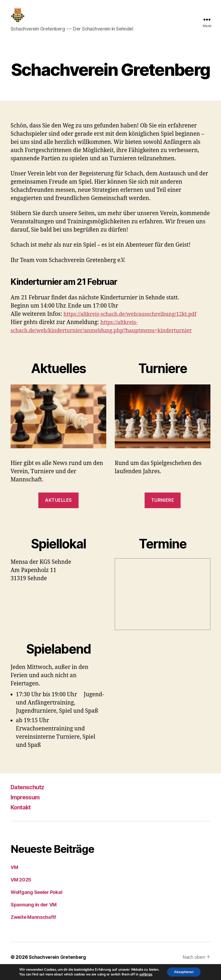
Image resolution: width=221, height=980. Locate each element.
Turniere (163, 508)
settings (144, 974)
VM (14, 875)
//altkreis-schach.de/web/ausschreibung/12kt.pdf (142, 322)
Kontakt (22, 815)
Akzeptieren (184, 972)
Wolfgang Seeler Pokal (36, 900)
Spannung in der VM (34, 913)
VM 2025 (21, 888)
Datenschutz (30, 795)
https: (71, 322)
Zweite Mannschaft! (33, 925)
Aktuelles (58, 508)
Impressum (27, 805)
